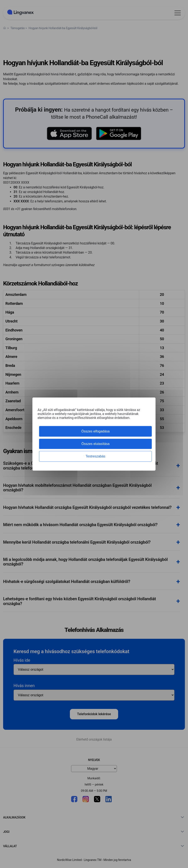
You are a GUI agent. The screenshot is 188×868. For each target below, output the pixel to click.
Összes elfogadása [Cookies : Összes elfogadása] (95, 431)
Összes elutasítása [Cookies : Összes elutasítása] (95, 444)
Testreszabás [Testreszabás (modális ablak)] (95, 456)
